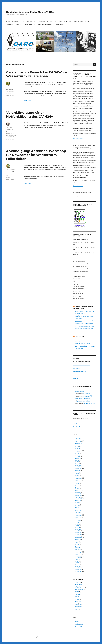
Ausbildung (9, 132)
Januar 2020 (78, 512)
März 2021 (77, 489)
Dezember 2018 (78, 533)
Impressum (60, 25)
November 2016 (78, 571)
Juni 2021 (77, 484)
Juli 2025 (77, 445)
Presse (76, 603)
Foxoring (77, 591)
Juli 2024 (77, 452)
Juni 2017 (77, 559)
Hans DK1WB (10, 127)
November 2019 (78, 516)
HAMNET (8, 137)
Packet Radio (78, 601)
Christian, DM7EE (11, 87)
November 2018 (78, 534)
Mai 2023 (77, 462)
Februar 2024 (78, 455)
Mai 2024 (77, 453)
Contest (77, 586)
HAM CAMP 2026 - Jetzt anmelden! (83, 343)
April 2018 (77, 546)
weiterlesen (27, 100)
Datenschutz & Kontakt (45, 25)
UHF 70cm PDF (77, 427)
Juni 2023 (77, 460)
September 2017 (79, 556)
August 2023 (78, 458)
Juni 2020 (77, 504)
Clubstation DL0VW (12, 25)
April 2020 (77, 507)
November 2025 (78, 440)
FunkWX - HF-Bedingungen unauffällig (84, 345)
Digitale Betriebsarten (80, 588)
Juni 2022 (77, 474)
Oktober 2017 (78, 554)
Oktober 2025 (78, 442)
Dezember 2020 (78, 494)
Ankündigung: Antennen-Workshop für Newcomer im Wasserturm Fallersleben (36, 155)
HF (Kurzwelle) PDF (78, 420)
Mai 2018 (77, 544)
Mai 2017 (77, 561)
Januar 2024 (78, 457)
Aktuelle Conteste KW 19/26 (81, 350)
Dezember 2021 (78, 477)
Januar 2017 (78, 568)
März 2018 (77, 548)
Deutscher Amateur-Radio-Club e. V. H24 (30, 12)
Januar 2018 (78, 549)
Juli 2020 (77, 502)
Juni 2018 (77, 543)
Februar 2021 (78, 490)
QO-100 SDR (76, 368)
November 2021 (78, 479)
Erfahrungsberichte (11, 91)
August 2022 (78, 470)
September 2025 (79, 443)
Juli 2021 (77, 482)
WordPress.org (78, 626)
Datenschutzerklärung (32, 637)
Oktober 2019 (78, 517)
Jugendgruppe (31, 21)
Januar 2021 (78, 492)
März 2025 (77, 448)
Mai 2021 (77, 485)
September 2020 (79, 499)
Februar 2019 (78, 529)
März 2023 (77, 464)
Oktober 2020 (78, 497)
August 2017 (78, 558)
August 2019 (78, 521)
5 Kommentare (10, 139)
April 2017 (77, 563)
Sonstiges (9, 93)
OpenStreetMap (77, 375)
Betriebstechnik (10, 133)
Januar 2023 (78, 467)
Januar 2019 (78, 531)
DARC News (79, 337)
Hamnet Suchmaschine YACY (80, 372)
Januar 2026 (78, 438)
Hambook (76, 378)
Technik (8, 177)
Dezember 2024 (78, 450)
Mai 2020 (77, 506)
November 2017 (78, 553)
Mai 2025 (77, 447)
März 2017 (77, 565)
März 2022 (77, 475)
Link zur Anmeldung (78, 139)
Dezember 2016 (78, 570)
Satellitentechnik (79, 606)
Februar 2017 (78, 566)
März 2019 (77, 527)
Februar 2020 (78, 511)
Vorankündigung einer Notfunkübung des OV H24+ (30, 115)
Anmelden (77, 621)
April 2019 (77, 526)
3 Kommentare (10, 180)
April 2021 (77, 487)
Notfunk (13, 137)
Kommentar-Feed (79, 625)
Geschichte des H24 (29, 25)
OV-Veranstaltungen (46, 21)
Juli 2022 (77, 472)
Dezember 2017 (78, 551)
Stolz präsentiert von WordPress (46, 637)
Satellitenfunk (78, 605)
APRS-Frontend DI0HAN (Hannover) (82, 365)
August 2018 (78, 539)
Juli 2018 (77, 541)
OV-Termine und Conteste (63, 21)
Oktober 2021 (78, 480)
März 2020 (77, 509)
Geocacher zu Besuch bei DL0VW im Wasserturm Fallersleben (37, 74)
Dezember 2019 (78, 514)
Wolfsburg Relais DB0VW (82, 21)
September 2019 (79, 519)
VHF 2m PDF (76, 423)
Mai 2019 (77, 524)
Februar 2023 (78, 465)
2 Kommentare (10, 95)
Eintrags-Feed (78, 623)
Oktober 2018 (78, 536)
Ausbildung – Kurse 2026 (14, 21)
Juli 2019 (77, 522)
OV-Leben (77, 600)
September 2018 (79, 538)
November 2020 (78, 496)
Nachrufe (77, 596)
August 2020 (78, 501)
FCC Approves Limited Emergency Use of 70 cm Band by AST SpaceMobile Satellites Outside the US (85, 317)
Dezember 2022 (78, 469)
